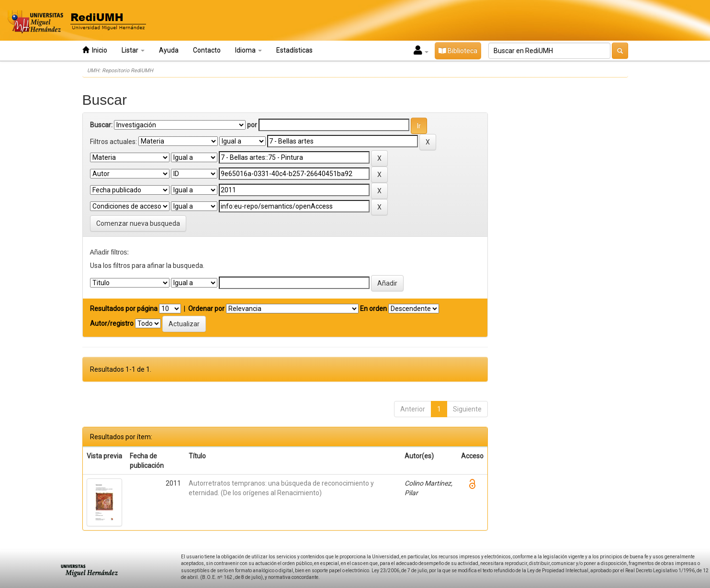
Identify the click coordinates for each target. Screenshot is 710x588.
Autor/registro (112, 323)
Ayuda (169, 50)
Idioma (248, 50)
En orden (373, 309)
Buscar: (101, 125)
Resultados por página (124, 309)
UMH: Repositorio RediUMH (120, 71)
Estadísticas (294, 50)
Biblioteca (458, 51)
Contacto (207, 50)
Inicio (95, 50)
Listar (133, 50)
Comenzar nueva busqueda (138, 223)
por (252, 125)
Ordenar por (206, 309)
